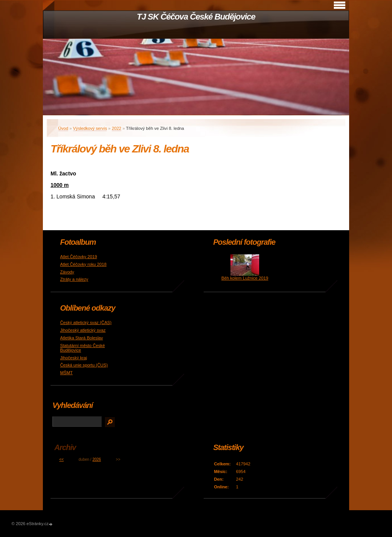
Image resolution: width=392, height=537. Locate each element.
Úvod (63, 128)
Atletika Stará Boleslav (82, 338)
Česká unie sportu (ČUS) (84, 365)
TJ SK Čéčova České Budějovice (196, 17)
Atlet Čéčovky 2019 (78, 257)
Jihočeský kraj (73, 358)
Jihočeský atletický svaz (83, 330)
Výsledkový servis (90, 128)
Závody (67, 272)
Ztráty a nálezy (74, 279)
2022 (117, 128)
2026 (96, 459)
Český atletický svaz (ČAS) (86, 323)
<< (62, 459)
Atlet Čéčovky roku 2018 (83, 264)
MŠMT (66, 373)
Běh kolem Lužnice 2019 (245, 278)
